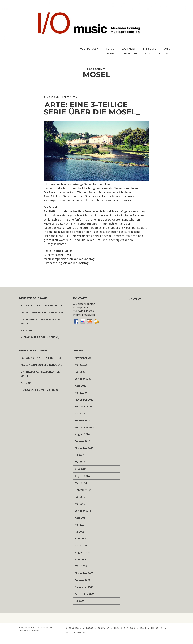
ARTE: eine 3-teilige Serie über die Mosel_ (92, 108)
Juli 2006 (80, 601)
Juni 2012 (80, 497)
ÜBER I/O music (89, 49)
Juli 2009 (80, 532)
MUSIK (111, 54)
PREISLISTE (149, 49)
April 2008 (81, 559)
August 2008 (82, 552)
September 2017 (85, 407)
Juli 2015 (80, 455)
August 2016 (82, 434)
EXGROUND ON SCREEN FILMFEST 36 (42, 306)
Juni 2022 (80, 372)
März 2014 (81, 483)
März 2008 (81, 566)
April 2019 (81, 386)
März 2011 (81, 525)
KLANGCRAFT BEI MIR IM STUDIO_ (40, 337)
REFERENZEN (129, 54)
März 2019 (81, 393)
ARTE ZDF (26, 330)
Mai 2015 (80, 462)
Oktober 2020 (83, 379)
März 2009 (81, 546)
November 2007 (84, 573)
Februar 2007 (83, 580)
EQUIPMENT (129, 49)
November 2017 (84, 400)
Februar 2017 (83, 420)
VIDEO (148, 54)
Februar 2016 (83, 441)
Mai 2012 (80, 504)
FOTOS (110, 49)
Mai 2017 (80, 414)
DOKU (167, 49)
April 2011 (81, 518)
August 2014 (82, 476)
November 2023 (84, 358)
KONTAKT (165, 54)
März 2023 (81, 365)
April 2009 (81, 539)
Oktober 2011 (83, 511)
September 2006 (85, 594)
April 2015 (81, 469)
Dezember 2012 (84, 490)
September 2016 (85, 427)
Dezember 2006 (84, 587)
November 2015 (84, 448)
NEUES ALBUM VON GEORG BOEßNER (42, 312)
